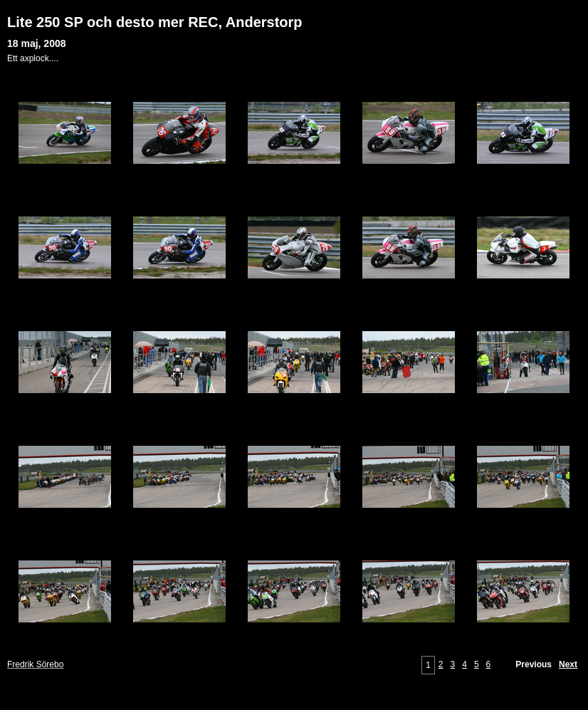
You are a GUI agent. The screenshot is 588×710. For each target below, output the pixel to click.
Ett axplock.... (33, 58)
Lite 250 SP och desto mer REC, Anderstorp (155, 22)
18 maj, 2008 (37, 43)
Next (568, 664)
